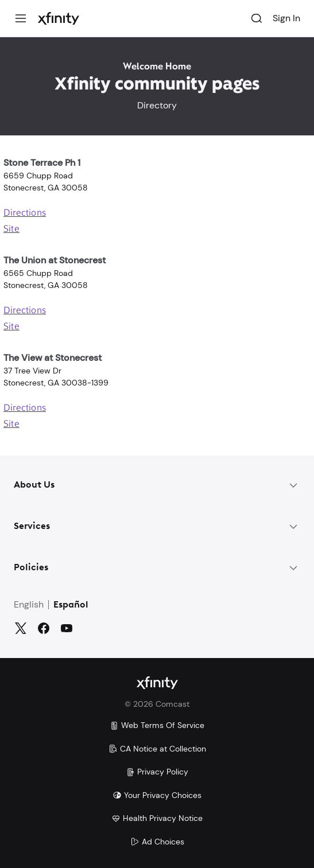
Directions (25, 213)
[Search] (257, 18)
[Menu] (21, 18)
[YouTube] (67, 628)
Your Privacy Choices (157, 795)
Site (11, 229)
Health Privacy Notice (157, 818)
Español (71, 605)
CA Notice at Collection (157, 749)
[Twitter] (21, 628)
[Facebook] (44, 628)
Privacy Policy (157, 772)
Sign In (286, 18)
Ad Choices (157, 842)
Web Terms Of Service (157, 725)
